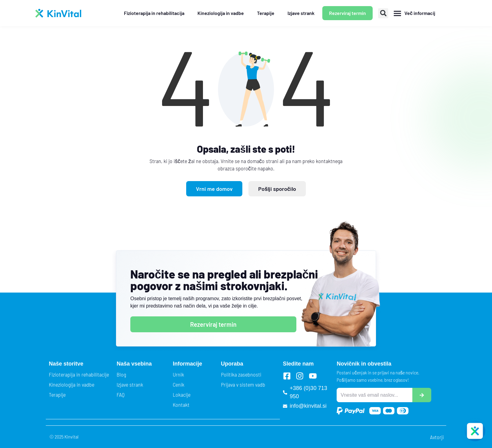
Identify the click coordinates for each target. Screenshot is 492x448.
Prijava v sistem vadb (243, 384)
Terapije (57, 395)
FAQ (121, 395)
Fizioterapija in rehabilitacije (79, 374)
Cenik (179, 384)
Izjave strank (130, 384)
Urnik (178, 374)
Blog (121, 374)
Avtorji (437, 437)
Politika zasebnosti (241, 374)
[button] (383, 13)
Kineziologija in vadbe (72, 384)
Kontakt (181, 405)
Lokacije (182, 395)
